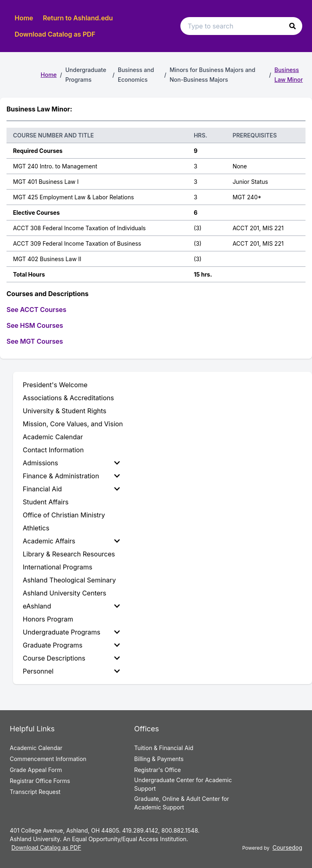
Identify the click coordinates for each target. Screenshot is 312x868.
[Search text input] (241, 26)
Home (24, 18)
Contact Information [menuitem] (53, 450)
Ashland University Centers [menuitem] (65, 593)
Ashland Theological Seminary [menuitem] (69, 580)
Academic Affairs (71, 541)
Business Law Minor (289, 75)
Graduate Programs (71, 645)
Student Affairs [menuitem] (46, 502)
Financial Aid (71, 489)
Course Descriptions (71, 658)
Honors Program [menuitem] (48, 619)
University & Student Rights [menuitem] (65, 411)
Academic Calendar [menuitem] (53, 437)
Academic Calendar (36, 748)
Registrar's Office (157, 770)
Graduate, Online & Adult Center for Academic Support (181, 803)
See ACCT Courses (36, 310)
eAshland (71, 606)
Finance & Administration (71, 476)
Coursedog (287, 847)
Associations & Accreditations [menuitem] (68, 398)
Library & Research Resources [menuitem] (69, 554)
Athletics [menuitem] (36, 528)
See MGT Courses (35, 341)
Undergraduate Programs (71, 632)
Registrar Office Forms (40, 781)
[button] (292, 26)
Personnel (71, 671)
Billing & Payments (159, 759)
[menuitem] (73, 463)
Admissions (71, 463)
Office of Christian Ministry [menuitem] (64, 515)
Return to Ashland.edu (78, 18)
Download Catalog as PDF (55, 34)
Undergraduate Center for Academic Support (183, 784)
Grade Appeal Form (36, 770)
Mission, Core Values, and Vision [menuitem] (73, 424)
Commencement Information (48, 759)
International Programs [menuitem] (57, 567)
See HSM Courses (35, 325)
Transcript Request (35, 792)
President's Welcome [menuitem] (55, 385)
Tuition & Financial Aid (164, 748)
